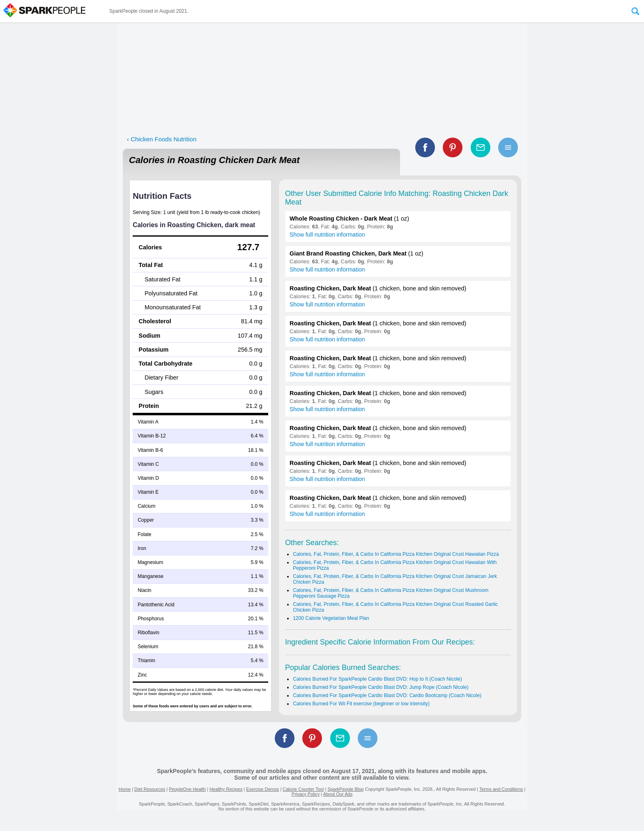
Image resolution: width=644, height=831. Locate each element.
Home (125, 789)
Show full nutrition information (327, 235)
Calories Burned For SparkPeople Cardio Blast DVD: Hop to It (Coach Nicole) (377, 679)
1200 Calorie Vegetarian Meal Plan (331, 618)
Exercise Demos (262, 789)
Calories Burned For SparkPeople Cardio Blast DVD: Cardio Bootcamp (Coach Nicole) (387, 695)
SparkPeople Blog (345, 789)
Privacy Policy (306, 794)
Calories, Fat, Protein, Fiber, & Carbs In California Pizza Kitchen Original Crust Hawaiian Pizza (396, 554)
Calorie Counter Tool (303, 789)
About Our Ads (338, 794)
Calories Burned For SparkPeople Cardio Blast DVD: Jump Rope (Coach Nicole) (381, 687)
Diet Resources (150, 789)
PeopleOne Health (187, 789)
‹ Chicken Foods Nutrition (162, 139)
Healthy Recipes (226, 789)
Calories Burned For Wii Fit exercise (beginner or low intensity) (361, 704)
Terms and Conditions (501, 789)
